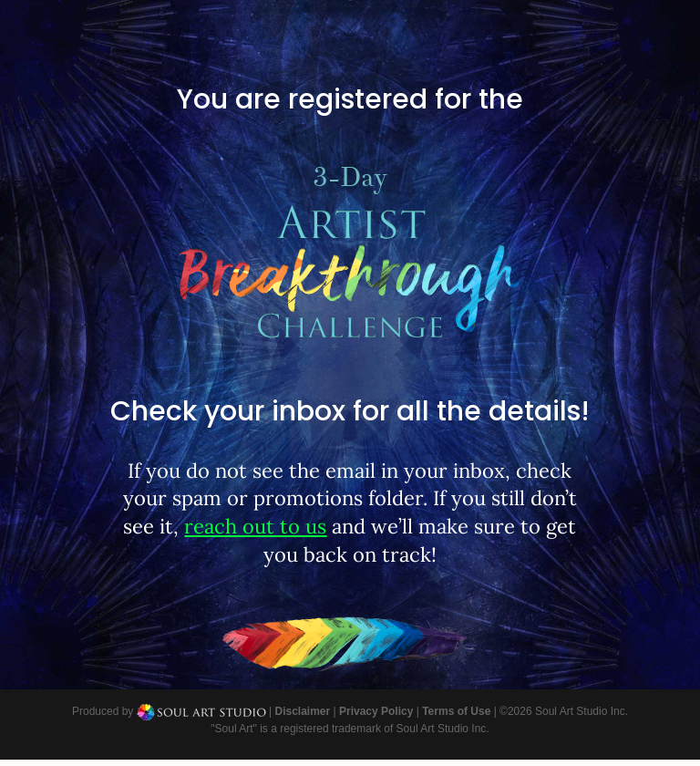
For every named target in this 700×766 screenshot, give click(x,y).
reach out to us (255, 526)
